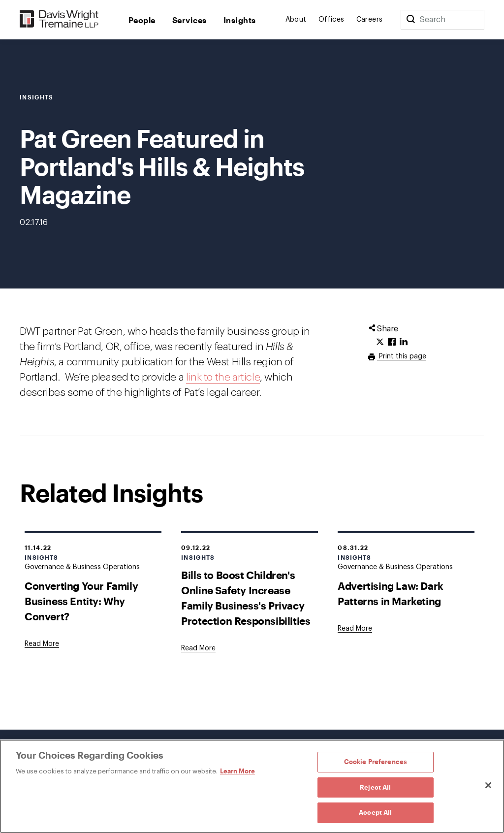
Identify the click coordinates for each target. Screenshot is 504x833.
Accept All (375, 812)
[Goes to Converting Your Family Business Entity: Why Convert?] (42, 644)
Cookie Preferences (376, 762)
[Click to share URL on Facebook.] (392, 342)
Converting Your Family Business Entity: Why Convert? (81, 601)
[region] (252, 786)
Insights (240, 20)
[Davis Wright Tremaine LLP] (59, 19)
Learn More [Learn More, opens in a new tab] (237, 771)
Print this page (402, 356)
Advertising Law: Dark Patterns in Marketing (391, 593)
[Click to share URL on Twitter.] (380, 342)
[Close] (488, 785)
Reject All (375, 787)
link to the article (223, 377)
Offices (331, 20)
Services (189, 20)
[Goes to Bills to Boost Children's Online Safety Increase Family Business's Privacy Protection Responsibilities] (198, 648)
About (296, 20)
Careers (370, 20)
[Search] (410, 20)
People (142, 20)
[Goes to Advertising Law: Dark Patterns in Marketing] (355, 629)
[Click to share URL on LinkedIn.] (404, 342)
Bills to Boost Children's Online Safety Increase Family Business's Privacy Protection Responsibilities (246, 598)
